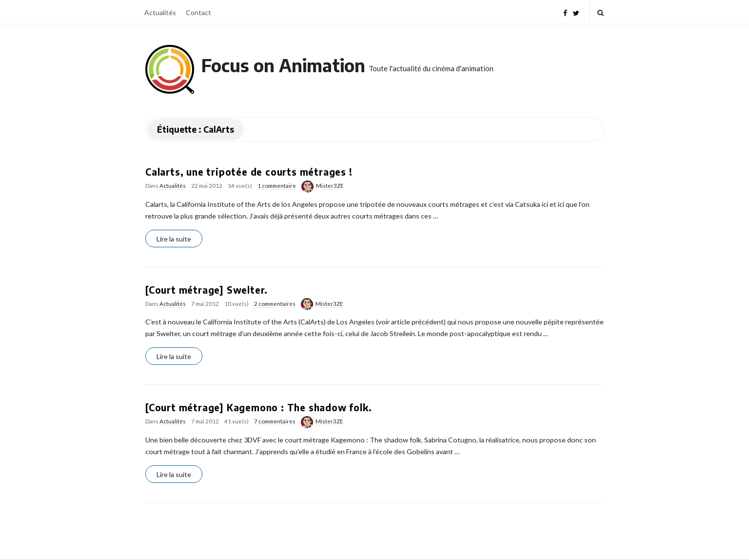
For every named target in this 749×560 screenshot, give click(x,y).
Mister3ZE (330, 186)
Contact (198, 12)
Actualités (160, 12)
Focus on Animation (283, 65)
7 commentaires (275, 421)
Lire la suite (174, 239)
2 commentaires (275, 304)
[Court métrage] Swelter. (207, 290)
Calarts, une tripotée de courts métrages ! (249, 172)
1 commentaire (277, 186)
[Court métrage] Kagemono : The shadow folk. (258, 407)
